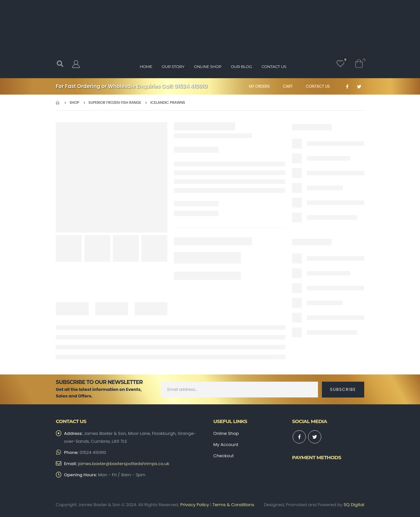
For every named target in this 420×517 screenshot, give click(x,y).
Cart (288, 86)
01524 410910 (191, 86)
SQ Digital (354, 505)
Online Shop (208, 67)
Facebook (299, 437)
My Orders (259, 86)
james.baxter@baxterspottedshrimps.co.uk (124, 464)
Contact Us (318, 86)
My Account (226, 445)
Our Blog (241, 67)
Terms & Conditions (233, 505)
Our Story (173, 67)
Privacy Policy (195, 505)
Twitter (315, 437)
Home (146, 67)
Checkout (223, 456)
